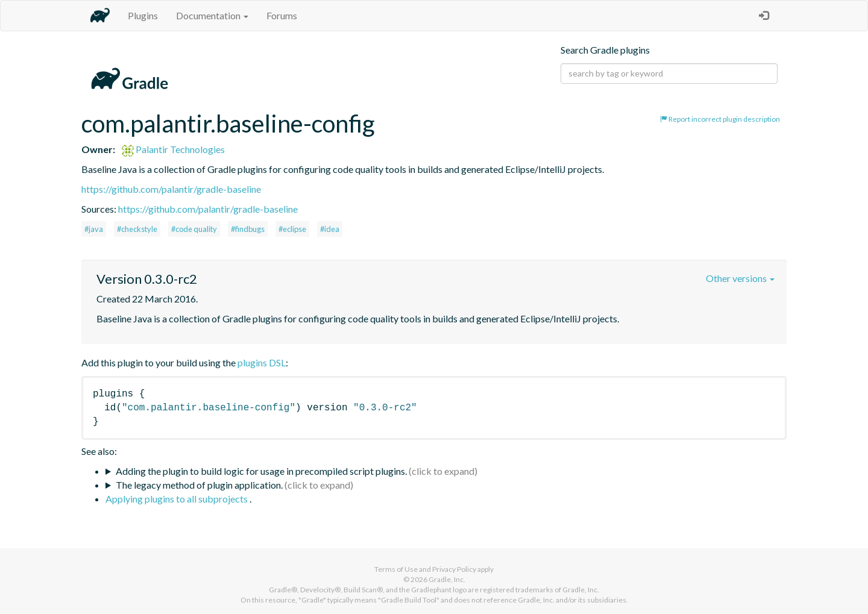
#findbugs (248, 229)
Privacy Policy (454, 569)
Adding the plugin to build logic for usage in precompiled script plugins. (261, 471)
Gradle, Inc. (447, 579)
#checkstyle (137, 229)
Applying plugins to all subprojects (178, 499)
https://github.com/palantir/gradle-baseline (171, 189)
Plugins (143, 15)
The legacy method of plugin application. (199, 485)
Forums (282, 15)
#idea (330, 229)
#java (94, 229)
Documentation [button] (212, 15)
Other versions (740, 278)
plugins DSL (262, 362)
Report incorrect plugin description (720, 119)
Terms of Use (396, 569)
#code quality (194, 229)
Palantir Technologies (173, 149)
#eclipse (292, 229)
